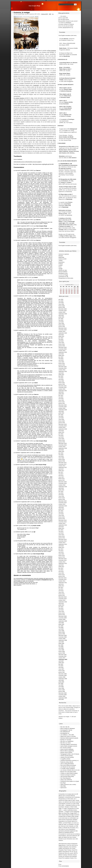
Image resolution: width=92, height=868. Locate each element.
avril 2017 (61, 475)
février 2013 (62, 555)
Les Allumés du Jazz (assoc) (68, 767)
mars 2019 (61, 439)
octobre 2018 (62, 447)
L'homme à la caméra (65, 226)
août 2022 (61, 373)
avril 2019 (61, 437)
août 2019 (61, 431)
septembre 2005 (63, 698)
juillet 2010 (61, 605)
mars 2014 (61, 535)
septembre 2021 (63, 391)
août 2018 (61, 450)
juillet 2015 (61, 509)
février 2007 (62, 671)
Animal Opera (66, 73)
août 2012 (61, 565)
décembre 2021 (63, 386)
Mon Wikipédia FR (65, 732)
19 (66, 292)
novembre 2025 (63, 311)
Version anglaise (64, 132)
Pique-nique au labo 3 (67, 194)
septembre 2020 (63, 410)
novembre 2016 (63, 483)
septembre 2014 (63, 525)
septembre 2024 (63, 333)
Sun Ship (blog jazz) (66, 778)
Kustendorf (36, 85)
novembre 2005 (63, 695)
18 (63, 292)
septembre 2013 (63, 544)
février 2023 (62, 363)
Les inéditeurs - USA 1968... (68, 735)
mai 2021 (61, 397)
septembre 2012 (63, 563)
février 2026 (62, 306)
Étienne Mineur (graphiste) (67, 751)
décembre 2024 (63, 328)
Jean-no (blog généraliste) (67, 764)
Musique (61, 256)
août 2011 (61, 584)
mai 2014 (61, 531)
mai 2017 (61, 474)
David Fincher (52, 146)
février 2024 (62, 344)
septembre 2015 (63, 506)
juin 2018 (61, 453)
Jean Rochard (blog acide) (67, 776)
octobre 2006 (62, 677)
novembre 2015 (63, 503)
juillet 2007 (61, 663)
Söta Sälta (63, 786)
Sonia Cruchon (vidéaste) (67, 749)
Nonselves (62, 156)
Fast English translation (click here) (68, 35)
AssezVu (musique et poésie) (68, 775)
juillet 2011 (61, 586)
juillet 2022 (61, 375)
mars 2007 (61, 669)
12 (66, 290)
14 (72, 290)
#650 (50, 14)
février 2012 (62, 575)
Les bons (72, 223)
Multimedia (61, 257)
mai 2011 (61, 589)
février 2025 (62, 325)
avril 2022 (61, 379)
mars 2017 (61, 477)
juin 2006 (61, 683)
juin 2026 (61, 299)
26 (66, 293)
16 (78, 290)
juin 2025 (61, 319)
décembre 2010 (63, 597)
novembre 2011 (63, 579)
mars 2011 (61, 592)
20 (69, 292)
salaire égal (62, 223)
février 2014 (62, 536)
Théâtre (61, 261)
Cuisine (61, 265)
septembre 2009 (63, 621)
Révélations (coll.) (63, 273)
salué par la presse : (66, 168)
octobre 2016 (62, 485)
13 (69, 290)
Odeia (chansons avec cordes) (68, 784)
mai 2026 (61, 301)
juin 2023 (61, 357)
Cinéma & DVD (45, 14)
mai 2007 (61, 666)
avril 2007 (61, 667)
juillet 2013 (61, 547)
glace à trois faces (63, 228)
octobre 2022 (62, 370)
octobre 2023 (62, 351)
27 (69, 293)
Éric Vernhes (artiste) (66, 748)
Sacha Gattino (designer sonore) (69, 746)
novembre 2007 (63, 656)
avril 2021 (61, 399)
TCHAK (61, 80)
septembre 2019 (63, 429)
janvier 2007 (62, 672)
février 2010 (62, 613)
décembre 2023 (63, 347)
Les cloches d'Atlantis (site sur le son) (70, 770)
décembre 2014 (63, 520)
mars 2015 (61, 515)
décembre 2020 (63, 405)
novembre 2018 (63, 445)
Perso (60, 267)
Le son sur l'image (63, 275)
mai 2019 (61, 435)
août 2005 (61, 699)
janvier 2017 (62, 480)
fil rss (60, 864)
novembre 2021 (63, 387)
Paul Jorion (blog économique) (68, 765)
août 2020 (61, 411)
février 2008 (62, 651)
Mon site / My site (65, 727)
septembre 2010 (63, 602)
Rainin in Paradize (18, 133)
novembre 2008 (63, 637)
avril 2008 (61, 648)
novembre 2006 (63, 675)
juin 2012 (61, 568)
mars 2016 (61, 496)
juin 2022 (61, 376)
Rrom (54, 140)
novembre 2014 (63, 522)
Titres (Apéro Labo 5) (65, 94)
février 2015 (62, 517)
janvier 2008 (62, 653)
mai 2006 (61, 685)
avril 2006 (61, 687)
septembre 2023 (63, 352)
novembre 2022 (63, 368)
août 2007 (61, 661)
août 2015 (61, 507)
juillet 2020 (61, 413)
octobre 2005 (62, 696)
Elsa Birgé (63, 783)
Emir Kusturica (52, 51)
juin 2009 (61, 626)
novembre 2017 (63, 464)
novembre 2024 (63, 330)
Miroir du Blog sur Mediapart (68, 728)
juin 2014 (61, 530)
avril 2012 (61, 571)
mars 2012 (61, 573)
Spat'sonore (63, 788)
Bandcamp (69, 192)
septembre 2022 (63, 371)
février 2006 (62, 690)
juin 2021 (61, 395)
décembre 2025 (63, 309)
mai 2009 (61, 627)
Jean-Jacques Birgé (34, 6)
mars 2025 (61, 323)
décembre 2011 (63, 578)
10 (61, 290)
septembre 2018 (63, 448)
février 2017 (62, 479)
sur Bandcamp (68, 215)
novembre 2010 (63, 599)
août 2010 (61, 603)
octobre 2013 (62, 543)
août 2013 (61, 546)
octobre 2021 (62, 389)
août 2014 (61, 527)
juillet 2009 (61, 624)
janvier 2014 (62, 538)
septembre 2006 (63, 679)
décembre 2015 (63, 501)
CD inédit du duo (66, 234)
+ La (72, 226)
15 (75, 290)
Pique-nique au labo (71, 187)
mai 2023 (61, 359)
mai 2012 (61, 570)
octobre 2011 (62, 581)
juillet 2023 (61, 355)
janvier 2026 (62, 307)
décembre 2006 (63, 674)
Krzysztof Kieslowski (28, 146)
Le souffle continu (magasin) (68, 768)
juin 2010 (61, 607)
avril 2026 (61, 303)
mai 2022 (61, 378)
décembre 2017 (63, 463)
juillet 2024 (61, 336)
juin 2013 (61, 549)
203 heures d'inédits (73, 48)
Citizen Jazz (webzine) (66, 780)
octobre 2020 (62, 408)
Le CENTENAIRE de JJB (65, 164)
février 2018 (62, 459)
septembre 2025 (63, 314)
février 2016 (62, 498)
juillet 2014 (61, 528)
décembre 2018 (63, 443)
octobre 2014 (62, 523)
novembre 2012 (63, 560)
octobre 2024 (62, 331)
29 (75, 293)
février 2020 (62, 421)
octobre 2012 (62, 562)
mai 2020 (61, 416)
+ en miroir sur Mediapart (65, 23)
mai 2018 (61, 455)
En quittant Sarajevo (19, 98)
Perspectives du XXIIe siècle (68, 179)
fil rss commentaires (64, 866)
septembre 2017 (63, 467)
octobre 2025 (62, 312)
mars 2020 (61, 419)
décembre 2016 (63, 482)
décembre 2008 (63, 635)
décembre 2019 (63, 424)
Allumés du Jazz (63, 270)
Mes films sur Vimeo (66, 743)
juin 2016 (61, 491)
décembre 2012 (63, 559)
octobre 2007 (62, 658)
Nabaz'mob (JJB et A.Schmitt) (68, 736)
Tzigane (21, 51)
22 (75, 292)
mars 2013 (61, 554)
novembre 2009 (63, 618)
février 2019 (62, 440)
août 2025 (61, 315)
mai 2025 (61, 320)
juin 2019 (61, 434)
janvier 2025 (62, 327)
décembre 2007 (63, 655)
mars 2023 (61, 362)
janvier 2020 (62, 423)
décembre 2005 (63, 693)
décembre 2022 (63, 367)
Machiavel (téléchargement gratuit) (69, 738)
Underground (73, 129)
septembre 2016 (63, 487)
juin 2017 (61, 472)
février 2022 (62, 383)
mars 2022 (61, 381)
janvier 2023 (62, 365)
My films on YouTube (66, 740)
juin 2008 (61, 645)
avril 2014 (61, 533)
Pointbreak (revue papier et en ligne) (70, 781)
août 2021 (61, 392)
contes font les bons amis (66, 225)
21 (72, 292)
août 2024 (61, 335)
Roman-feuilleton (63, 272)
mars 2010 (61, 611)
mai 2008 (61, 647)
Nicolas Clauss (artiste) (66, 752)
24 (61, 293)
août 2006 (61, 680)
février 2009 (62, 632)
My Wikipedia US (65, 733)
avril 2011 (61, 591)
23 (78, 292)
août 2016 (61, 488)
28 (72, 293)
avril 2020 (61, 418)
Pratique (61, 264)
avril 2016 (61, 495)
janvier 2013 (62, 557)
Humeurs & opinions (64, 254)
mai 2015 (61, 512)
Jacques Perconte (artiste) (67, 757)
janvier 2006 (62, 691)
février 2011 (62, 594)
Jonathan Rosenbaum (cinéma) (68, 760)
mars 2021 (61, 400)
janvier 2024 (62, 346)
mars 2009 (61, 631)
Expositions (61, 262)
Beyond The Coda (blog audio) (68, 772)
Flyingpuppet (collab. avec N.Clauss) (70, 754)
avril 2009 (61, 629)
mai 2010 (61, 608)
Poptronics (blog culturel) (67, 762)
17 (61, 292)
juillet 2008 (61, 643)
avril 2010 (61, 610)
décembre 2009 (63, 616)
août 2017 (61, 469)
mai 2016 (61, 493)
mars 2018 (61, 458)
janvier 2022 (62, 384)
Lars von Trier (17, 146)
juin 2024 (61, 338)
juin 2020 (61, 415)
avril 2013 (61, 552)
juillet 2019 (61, 432)
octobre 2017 (62, 466)
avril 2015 (61, 514)
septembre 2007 (63, 659)
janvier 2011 (62, 595)
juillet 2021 (61, 394)
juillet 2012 (61, 567)
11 (63, 290)
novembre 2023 (63, 349)
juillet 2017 (61, 471)
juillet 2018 (61, 451)
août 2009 (61, 623)
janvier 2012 (62, 576)
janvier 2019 (62, 442)
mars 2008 (61, 650)
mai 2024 (61, 339)
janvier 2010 (62, 615)
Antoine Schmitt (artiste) (67, 756)
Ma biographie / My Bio (66, 730)
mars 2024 (61, 343)
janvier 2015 (62, 519)
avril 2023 (61, 360)
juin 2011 (61, 587)
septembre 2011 (63, 583)
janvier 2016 (62, 499)
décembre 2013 (63, 539)
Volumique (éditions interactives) (69, 744)
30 (78, 293)
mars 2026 (61, 304)
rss (53, 14)
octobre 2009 (62, 619)
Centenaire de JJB (63, 277)
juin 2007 (61, 664)
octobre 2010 (62, 600)
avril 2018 (61, 456)
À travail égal (71, 221)
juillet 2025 (61, 317)
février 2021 (62, 402)
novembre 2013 (63, 541)
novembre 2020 (63, 407)
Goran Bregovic (24, 62)
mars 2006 (61, 688)
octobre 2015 (62, 504)
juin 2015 (61, 511)
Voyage (61, 269)
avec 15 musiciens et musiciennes (68, 165)
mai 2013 (61, 551)
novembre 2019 (63, 426)
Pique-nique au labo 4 (65, 69)
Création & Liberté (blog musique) (69, 773)
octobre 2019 (62, 427)
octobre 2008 (62, 639)
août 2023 (61, 354)
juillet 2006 (61, 682)
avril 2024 (61, 341)
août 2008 (61, 642)
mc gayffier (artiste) (65, 759)
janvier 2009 (62, 634)
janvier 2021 (62, 403)
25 (63, 293)
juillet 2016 (61, 490)
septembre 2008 (63, 640)
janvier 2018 (62, 461)
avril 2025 (61, 322)
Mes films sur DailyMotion (67, 741)
